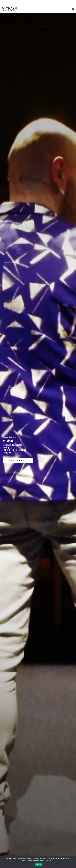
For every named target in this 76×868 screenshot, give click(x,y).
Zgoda (39, 865)
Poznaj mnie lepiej (18, 495)
